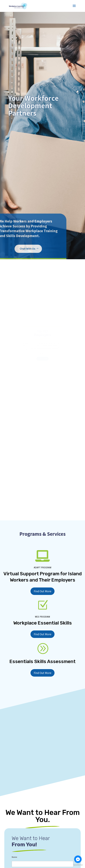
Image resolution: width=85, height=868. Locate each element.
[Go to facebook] (78, 859)
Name (14, 768)
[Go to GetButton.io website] (78, 865)
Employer (19, 857)
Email (14, 798)
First (14, 780)
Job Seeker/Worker (22, 862)
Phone (15, 811)
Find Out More (42, 501)
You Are (16, 851)
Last (14, 792)
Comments (17, 825)
